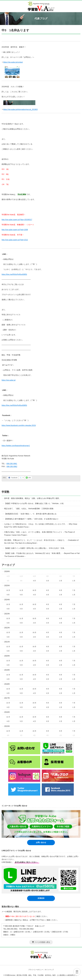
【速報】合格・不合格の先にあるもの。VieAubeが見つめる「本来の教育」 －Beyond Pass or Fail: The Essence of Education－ (42, 555)
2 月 (61, 581)
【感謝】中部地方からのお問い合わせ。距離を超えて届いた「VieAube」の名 (34, 503)
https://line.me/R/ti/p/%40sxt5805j (14, 274)
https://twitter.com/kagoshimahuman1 (16, 446)
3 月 (48, 581)
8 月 (61, 590)
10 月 (34, 590)
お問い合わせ (41, 842)
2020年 (7, 656)
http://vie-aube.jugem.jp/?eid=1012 (15, 240)
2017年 (7, 698)
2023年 (7, 614)
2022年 (7, 628)
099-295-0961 (12, 464)
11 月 (21, 590)
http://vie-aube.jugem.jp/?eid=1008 (15, 230)
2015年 (7, 726)
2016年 (7, 712)
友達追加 (41, 898)
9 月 (48, 590)
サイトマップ (49, 970)
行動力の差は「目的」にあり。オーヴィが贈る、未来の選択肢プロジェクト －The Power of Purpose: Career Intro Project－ (40, 533)
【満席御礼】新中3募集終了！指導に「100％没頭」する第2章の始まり (31, 519)
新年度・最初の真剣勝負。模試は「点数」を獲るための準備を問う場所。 (32, 498)
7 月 (74, 590)
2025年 (7, 586)
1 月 (74, 581)
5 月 (21, 595)
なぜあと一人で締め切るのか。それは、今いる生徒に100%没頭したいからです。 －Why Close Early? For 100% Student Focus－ (41, 525)
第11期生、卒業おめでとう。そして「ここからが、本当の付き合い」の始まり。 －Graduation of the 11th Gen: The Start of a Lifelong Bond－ (41, 542)
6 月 (8, 595)
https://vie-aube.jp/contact (13, 62)
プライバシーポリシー (36, 970)
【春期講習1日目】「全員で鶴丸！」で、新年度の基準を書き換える (30, 514)
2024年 (7, 600)
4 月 (34, 581)
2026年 (7, 571)
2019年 (7, 670)
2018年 (7, 684)
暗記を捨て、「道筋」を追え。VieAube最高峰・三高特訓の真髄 (29, 509)
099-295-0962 (12, 467)
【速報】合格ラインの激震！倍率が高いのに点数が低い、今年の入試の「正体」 (35, 548)
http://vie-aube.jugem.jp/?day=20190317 (17, 220)
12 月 (8, 590)
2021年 (7, 642)
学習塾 (5, 492)
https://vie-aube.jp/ (9, 380)
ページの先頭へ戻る (42, 942)
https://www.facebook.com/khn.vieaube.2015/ (19, 425)
